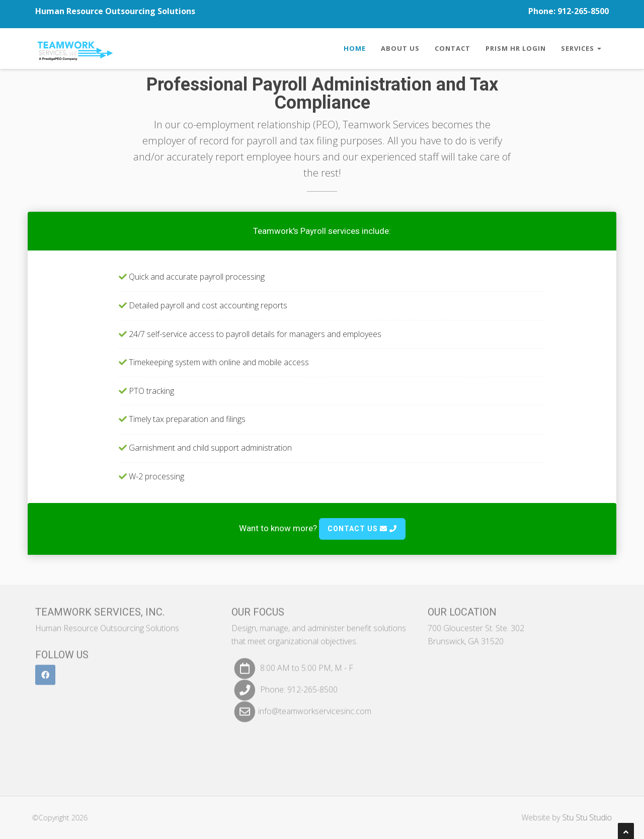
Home (355, 48)
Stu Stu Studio (592, 817)
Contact (453, 48)
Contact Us (362, 529)
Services (581, 48)
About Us (400, 48)
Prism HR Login (516, 48)
